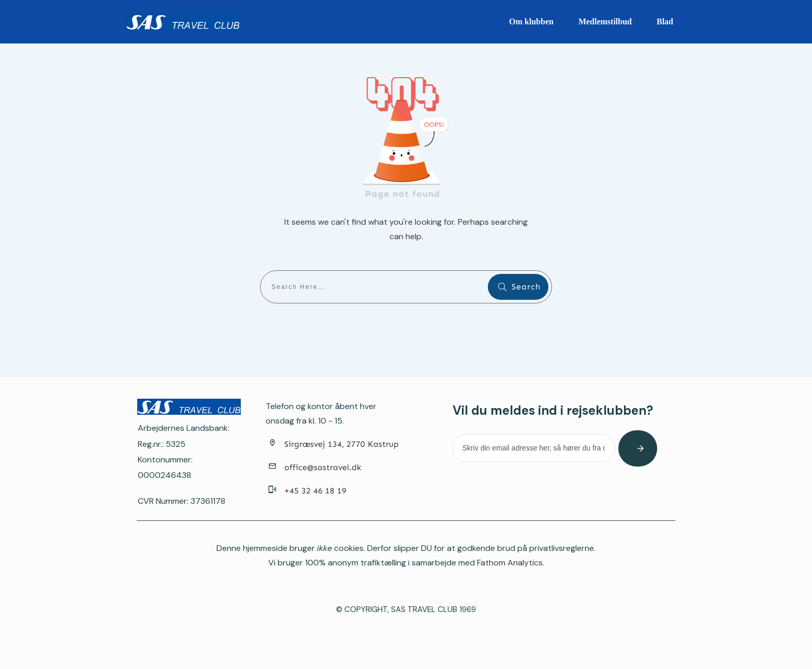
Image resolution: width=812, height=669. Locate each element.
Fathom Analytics (510, 563)
